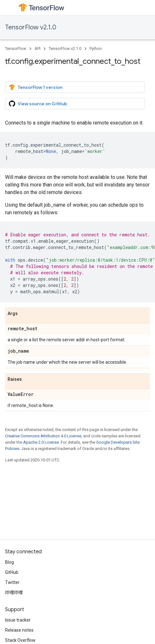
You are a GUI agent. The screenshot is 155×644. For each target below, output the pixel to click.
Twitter (12, 582)
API (37, 49)
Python (96, 49)
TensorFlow (16, 49)
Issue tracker (18, 620)
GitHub (12, 572)
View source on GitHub (38, 104)
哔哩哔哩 (14, 592)
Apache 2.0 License (41, 442)
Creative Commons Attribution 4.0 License (43, 436)
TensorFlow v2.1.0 (31, 27)
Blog (9, 562)
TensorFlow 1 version (36, 87)
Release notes (19, 630)
